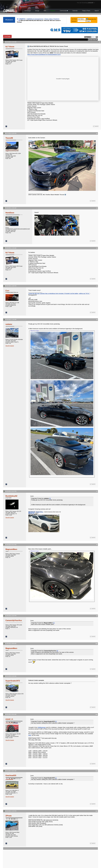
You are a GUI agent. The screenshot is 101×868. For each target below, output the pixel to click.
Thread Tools (92, 40)
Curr (7, 291)
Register (53, 11)
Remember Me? (92, 19)
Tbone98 (9, 138)
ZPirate (9, 816)
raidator (9, 324)
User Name (74, 19)
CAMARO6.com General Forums (35, 19)
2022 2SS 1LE (32, 512)
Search (97, 11)
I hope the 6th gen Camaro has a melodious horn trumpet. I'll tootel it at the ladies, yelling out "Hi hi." (59, 293)
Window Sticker (40, 512)
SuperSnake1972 (13, 681)
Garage (37, 11)
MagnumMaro (11, 549)
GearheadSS (11, 775)
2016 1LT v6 (31, 513)
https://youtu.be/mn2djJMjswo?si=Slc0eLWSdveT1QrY (44, 54)
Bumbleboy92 (11, 496)
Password (74, 21)
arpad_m (9, 719)
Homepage (28, 11)
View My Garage (10, 346)
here (30, 735)
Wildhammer (42, 727)
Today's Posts (86, 11)
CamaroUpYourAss (14, 620)
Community (64, 11)
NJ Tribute (10, 47)
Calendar (75, 11)
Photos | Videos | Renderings (52, 19)
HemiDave (10, 213)
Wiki (45, 11)
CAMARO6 (22, 19)
